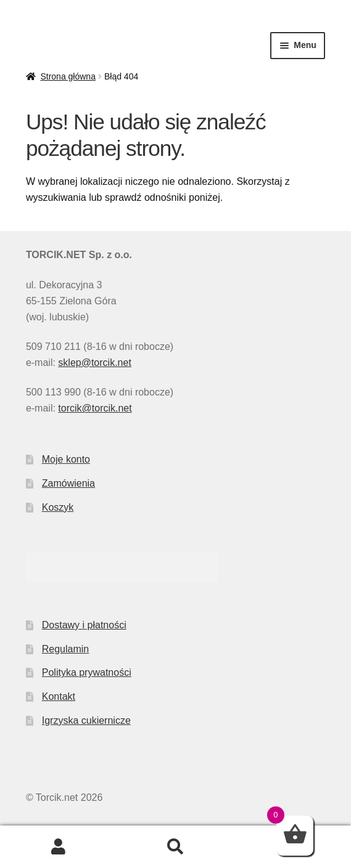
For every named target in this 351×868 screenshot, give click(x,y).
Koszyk (58, 507)
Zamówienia (68, 483)
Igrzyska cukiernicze (86, 720)
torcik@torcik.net (95, 408)
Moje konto (66, 459)
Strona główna (68, 76)
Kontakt (59, 696)
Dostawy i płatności (84, 625)
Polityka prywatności (87, 672)
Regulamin (65, 649)
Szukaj (176, 847)
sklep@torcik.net (95, 363)
